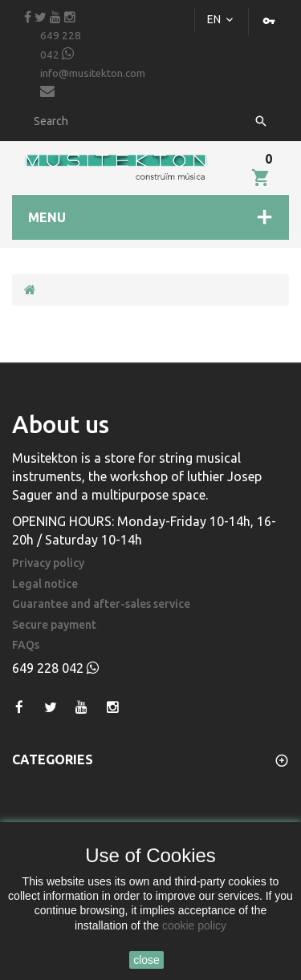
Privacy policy (48, 563)
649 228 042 (61, 45)
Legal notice (45, 584)
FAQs (26, 645)
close (146, 960)
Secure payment (54, 625)
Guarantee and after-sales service (101, 604)
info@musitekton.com (93, 83)
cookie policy (194, 925)
